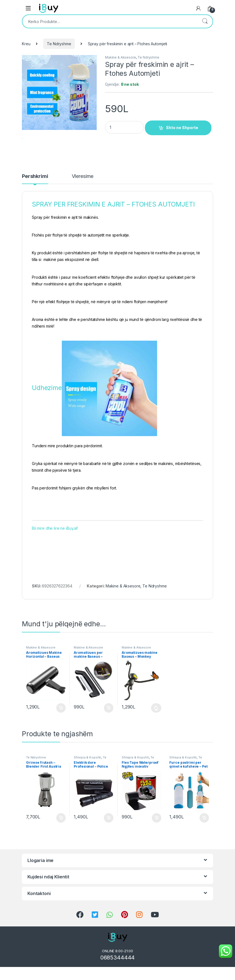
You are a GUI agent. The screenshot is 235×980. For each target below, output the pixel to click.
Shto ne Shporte (182, 128)
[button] (92, 61)
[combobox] (110, 21)
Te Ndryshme (59, 44)
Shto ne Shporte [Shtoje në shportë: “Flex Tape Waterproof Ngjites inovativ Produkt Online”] (157, 834)
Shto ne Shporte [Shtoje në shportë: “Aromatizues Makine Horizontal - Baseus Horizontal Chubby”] (61, 724)
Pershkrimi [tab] (35, 192)
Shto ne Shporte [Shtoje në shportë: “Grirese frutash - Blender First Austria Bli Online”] (61, 834)
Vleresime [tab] (83, 192)
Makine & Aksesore (121, 57)
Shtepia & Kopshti (87, 773)
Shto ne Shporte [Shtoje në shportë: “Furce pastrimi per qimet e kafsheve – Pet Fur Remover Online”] (204, 834)
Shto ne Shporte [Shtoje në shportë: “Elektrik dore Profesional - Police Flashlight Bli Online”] (109, 834)
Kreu (26, 44)
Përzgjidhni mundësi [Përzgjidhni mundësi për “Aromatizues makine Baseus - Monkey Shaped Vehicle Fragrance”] (156, 724)
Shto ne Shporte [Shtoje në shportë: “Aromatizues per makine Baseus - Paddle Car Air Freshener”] (109, 724)
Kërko (205, 21)
